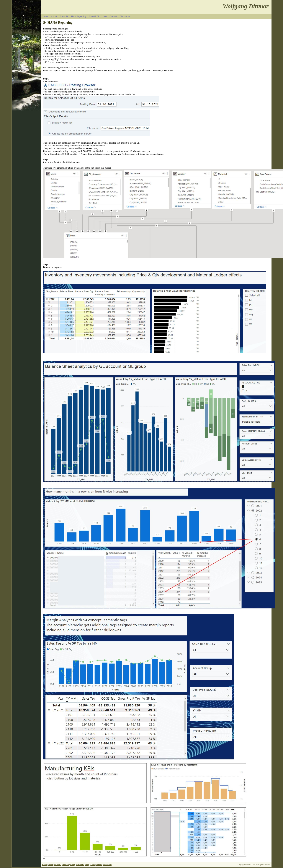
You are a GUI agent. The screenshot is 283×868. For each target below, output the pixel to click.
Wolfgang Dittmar (246, 6)
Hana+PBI (94, 16)
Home (46, 16)
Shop (87, 865)
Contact (113, 16)
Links (104, 16)
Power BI (64, 16)
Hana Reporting (79, 16)
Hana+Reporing (68, 865)
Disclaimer (125, 16)
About (54, 16)
